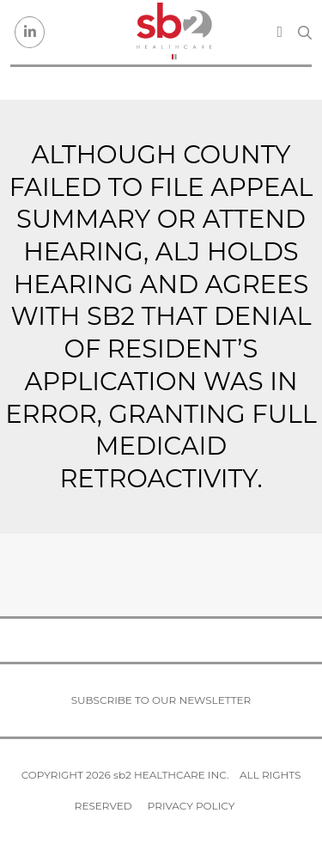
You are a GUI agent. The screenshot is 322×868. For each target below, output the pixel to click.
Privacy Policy (191, 806)
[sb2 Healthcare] (173, 32)
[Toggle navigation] (279, 32)
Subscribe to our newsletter (161, 700)
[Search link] (305, 33)
